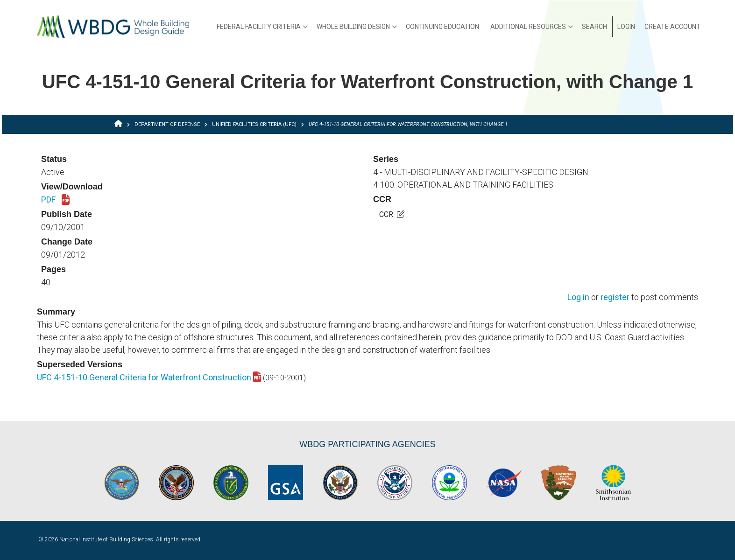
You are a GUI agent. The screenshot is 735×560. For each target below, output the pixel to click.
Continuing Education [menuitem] (442, 27)
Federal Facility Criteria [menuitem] (262, 30)
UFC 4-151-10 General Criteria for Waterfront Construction (149, 377)
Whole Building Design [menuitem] (357, 30)
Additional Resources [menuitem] (532, 30)
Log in (578, 297)
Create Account (672, 27)
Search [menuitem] (594, 27)
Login (626, 27)
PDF (55, 200)
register (615, 297)
